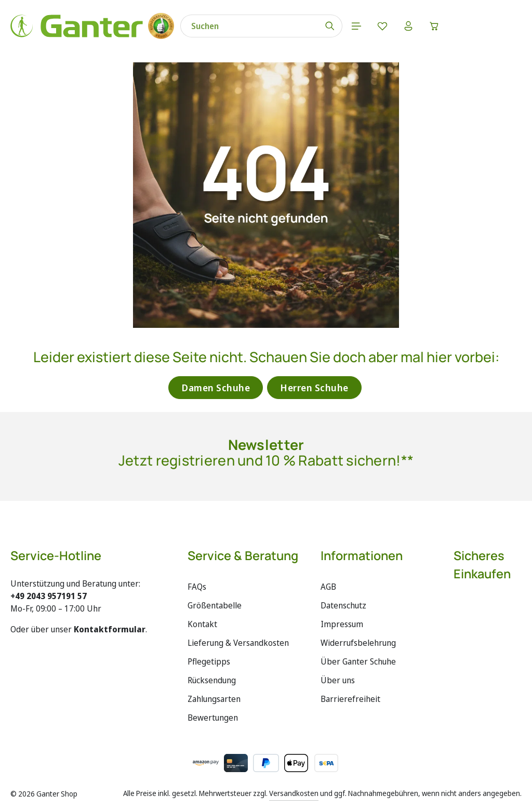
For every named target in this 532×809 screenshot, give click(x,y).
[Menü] (356, 26)
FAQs (197, 587)
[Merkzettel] (382, 26)
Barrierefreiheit (350, 699)
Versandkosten (294, 793)
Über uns (338, 680)
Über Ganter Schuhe (358, 661)
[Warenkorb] (434, 26)
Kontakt (202, 624)
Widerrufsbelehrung (358, 643)
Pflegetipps (209, 661)
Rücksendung (212, 680)
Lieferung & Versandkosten (238, 643)
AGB (328, 587)
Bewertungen (213, 718)
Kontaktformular (110, 629)
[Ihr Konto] (408, 26)
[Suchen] (330, 26)
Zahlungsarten (214, 699)
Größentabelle (215, 605)
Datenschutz (343, 605)
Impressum (342, 624)
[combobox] (249, 26)
